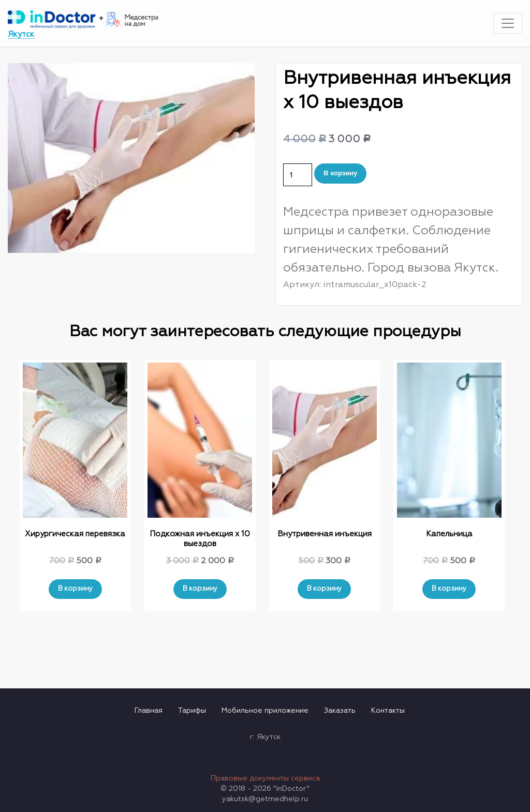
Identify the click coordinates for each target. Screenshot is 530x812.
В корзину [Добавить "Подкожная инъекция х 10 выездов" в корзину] (200, 589)
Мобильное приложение (265, 711)
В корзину (340, 173)
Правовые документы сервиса (265, 778)
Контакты (388, 711)
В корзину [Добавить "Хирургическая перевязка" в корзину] (75, 589)
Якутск (21, 34)
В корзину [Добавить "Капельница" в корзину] (449, 589)
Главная (149, 711)
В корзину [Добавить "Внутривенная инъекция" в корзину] (324, 589)
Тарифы (192, 711)
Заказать (340, 711)
